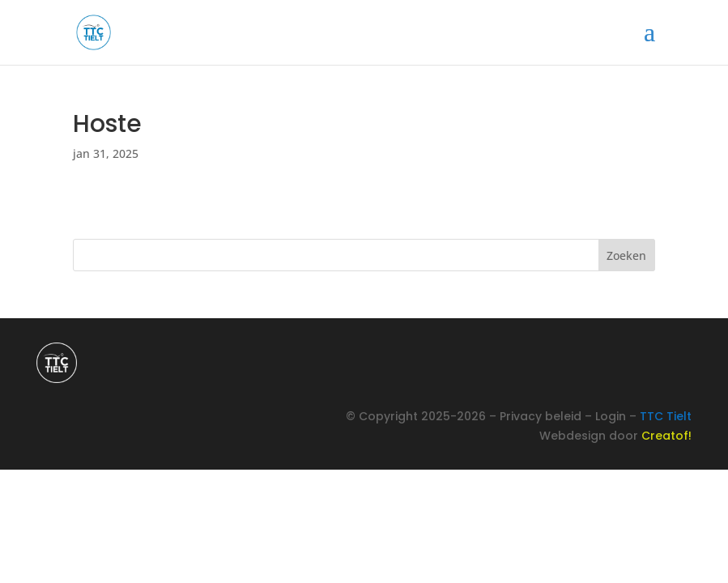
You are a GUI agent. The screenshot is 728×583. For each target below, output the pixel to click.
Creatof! (666, 436)
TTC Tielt (666, 416)
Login (611, 416)
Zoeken (626, 255)
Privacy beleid (541, 416)
